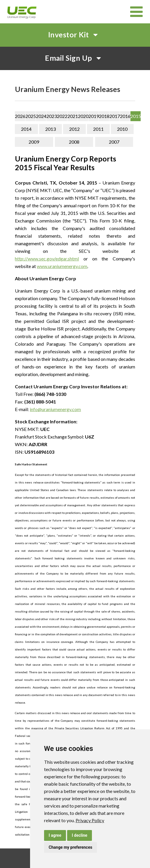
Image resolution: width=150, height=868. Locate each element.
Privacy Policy (90, 820)
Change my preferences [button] (70, 847)
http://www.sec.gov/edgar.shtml (47, 259)
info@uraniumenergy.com (55, 409)
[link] (90, 820)
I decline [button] (80, 835)
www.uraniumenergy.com (62, 266)
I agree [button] (55, 835)
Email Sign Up (75, 58)
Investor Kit (75, 34)
